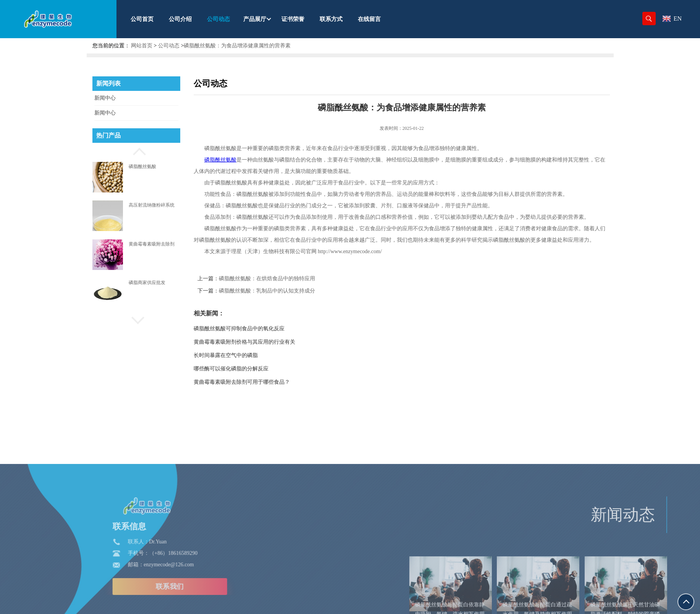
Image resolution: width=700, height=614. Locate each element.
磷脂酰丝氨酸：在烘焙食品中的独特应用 (293, 279)
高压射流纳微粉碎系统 (152, 205)
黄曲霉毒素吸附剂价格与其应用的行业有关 (270, 342)
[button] (136, 150)
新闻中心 (105, 98)
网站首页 (142, 46)
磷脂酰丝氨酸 (142, 166)
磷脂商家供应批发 (147, 283)
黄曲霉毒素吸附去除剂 (152, 244)
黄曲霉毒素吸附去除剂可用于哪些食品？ (268, 382)
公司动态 (169, 46)
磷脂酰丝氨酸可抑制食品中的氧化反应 (265, 329)
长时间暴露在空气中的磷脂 (252, 355)
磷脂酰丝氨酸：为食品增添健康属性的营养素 (237, 46)
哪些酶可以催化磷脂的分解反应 (257, 369)
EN (672, 19)
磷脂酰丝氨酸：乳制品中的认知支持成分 (293, 291)
